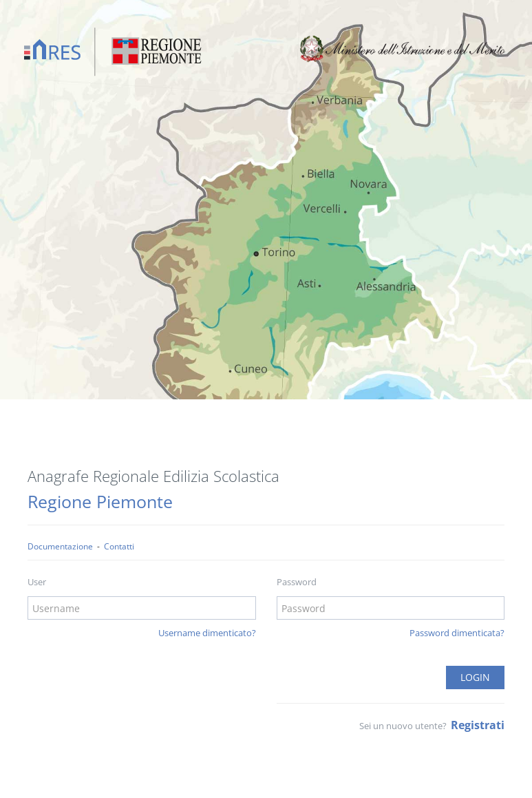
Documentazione (60, 546)
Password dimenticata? (457, 633)
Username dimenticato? (207, 633)
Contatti (119, 546)
